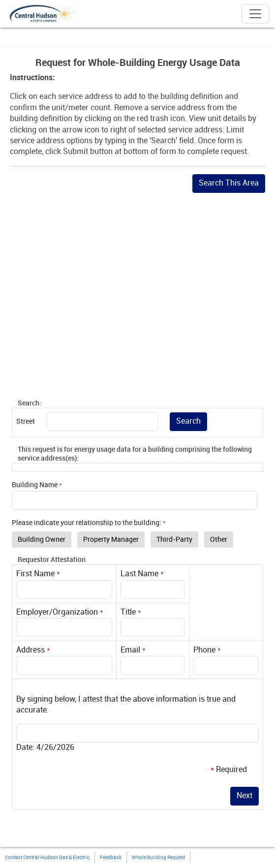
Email (130, 650)
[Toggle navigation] (255, 14)
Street (26, 421)
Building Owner (42, 540)
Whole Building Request (158, 858)
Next (244, 796)
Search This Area (229, 183)
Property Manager (111, 540)
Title (128, 612)
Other (219, 540)
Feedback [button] (111, 858)
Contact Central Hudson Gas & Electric (47, 858)
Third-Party (174, 540)
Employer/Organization (57, 612)
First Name (35, 574)
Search (188, 421)
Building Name (35, 485)
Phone (204, 650)
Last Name (139, 574)
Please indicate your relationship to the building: (87, 523)
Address (31, 650)
